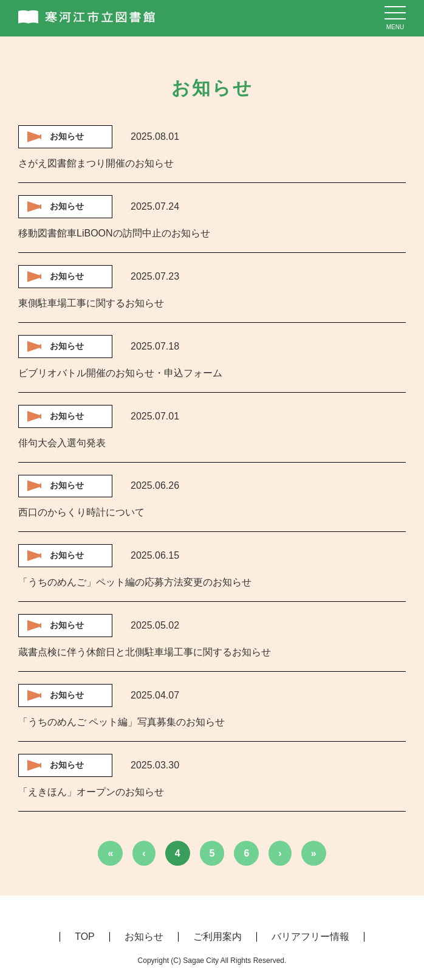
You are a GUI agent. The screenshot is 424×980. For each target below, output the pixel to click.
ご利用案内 (217, 937)
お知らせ (144, 937)
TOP (85, 937)
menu (395, 27)
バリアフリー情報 (310, 937)
